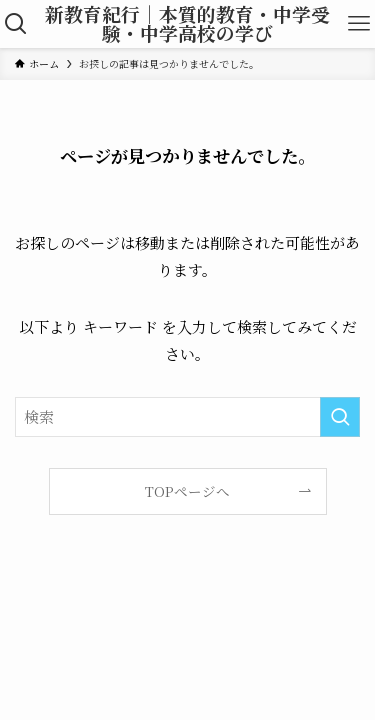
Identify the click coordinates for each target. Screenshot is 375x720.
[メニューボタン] (359, 24)
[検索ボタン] (15, 24)
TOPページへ (187, 491)
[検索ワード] (187, 417)
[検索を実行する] (340, 417)
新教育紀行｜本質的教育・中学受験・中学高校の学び (187, 24)
